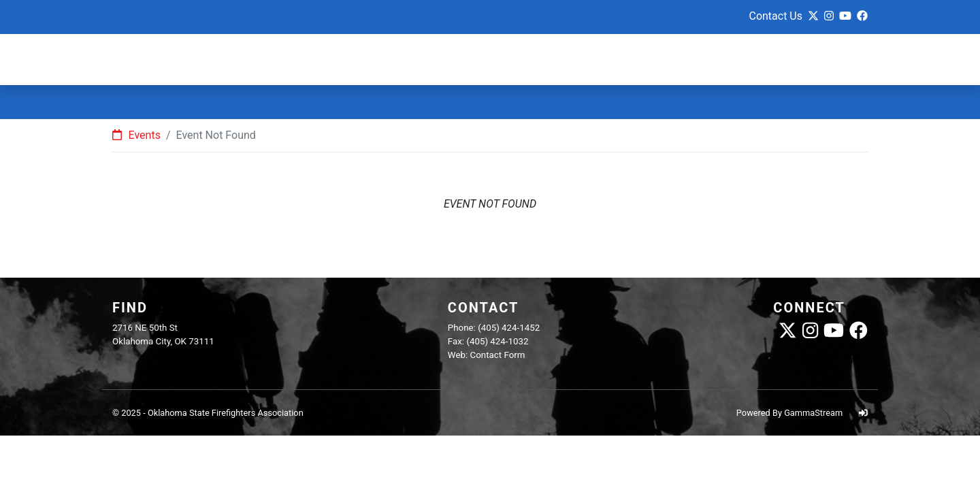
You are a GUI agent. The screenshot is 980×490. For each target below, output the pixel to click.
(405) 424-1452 (509, 328)
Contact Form (498, 355)
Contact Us (775, 16)
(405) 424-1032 (497, 341)
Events (136, 135)
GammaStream (813, 413)
